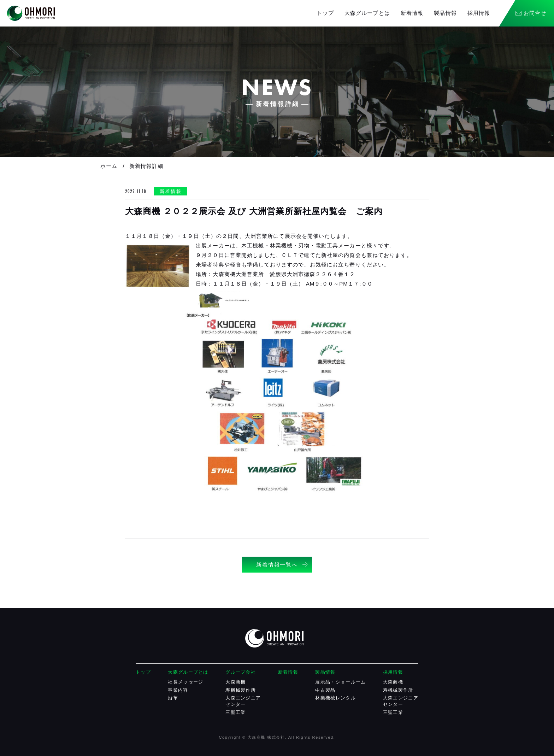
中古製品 (325, 690)
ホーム (109, 166)
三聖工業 (235, 712)
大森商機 (235, 682)
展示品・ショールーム (340, 682)
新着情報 (412, 13)
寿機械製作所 (241, 690)
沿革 (173, 698)
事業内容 (178, 690)
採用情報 (479, 13)
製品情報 (445, 13)
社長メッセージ (185, 682)
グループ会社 (241, 672)
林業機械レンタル (335, 698)
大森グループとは (367, 13)
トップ (325, 13)
